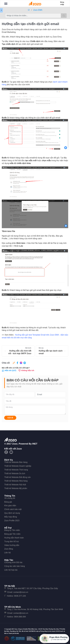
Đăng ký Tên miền (12, 530)
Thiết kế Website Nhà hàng (16, 481)
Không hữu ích (26, 371)
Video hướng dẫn (12, 545)
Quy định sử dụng (12, 513)
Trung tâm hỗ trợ (12, 541)
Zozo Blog (9, 549)
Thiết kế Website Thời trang (16, 470)
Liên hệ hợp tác (11, 570)
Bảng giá (8, 502)
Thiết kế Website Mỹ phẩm (16, 488)
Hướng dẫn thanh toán (14, 538)
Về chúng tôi (10, 498)
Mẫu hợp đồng (11, 517)
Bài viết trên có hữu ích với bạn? (16, 368)
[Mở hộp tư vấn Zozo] (54, 639)
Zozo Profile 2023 (12, 521)
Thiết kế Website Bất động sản (18, 477)
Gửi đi (10, 418)
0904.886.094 (20, 617)
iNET (35, 444)
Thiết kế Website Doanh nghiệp (18, 466)
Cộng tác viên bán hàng (15, 566)
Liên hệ (8, 553)
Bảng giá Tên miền (12, 534)
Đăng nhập (62, 3)
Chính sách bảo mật (13, 509)
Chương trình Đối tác (13, 562)
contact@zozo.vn (21, 592)
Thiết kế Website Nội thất (15, 485)
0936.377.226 (20, 596)
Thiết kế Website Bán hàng (16, 462)
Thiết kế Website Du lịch (15, 473)
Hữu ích (9, 371)
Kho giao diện (10, 506)
